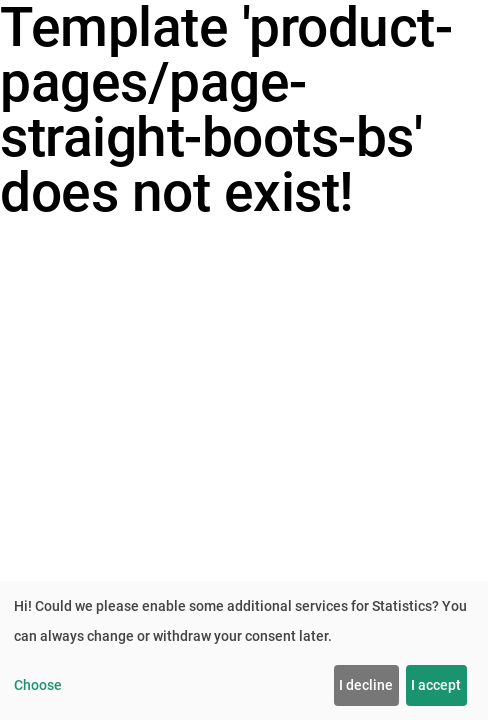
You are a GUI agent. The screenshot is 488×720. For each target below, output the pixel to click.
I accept (436, 685)
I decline (366, 685)
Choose (38, 685)
